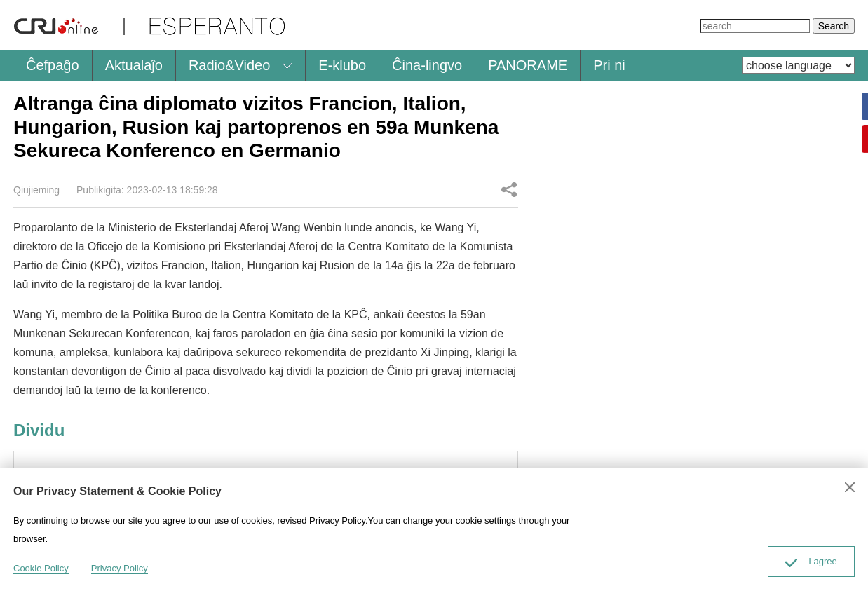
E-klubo (342, 65)
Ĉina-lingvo (427, 65)
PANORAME (528, 65)
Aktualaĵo (134, 65)
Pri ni (609, 65)
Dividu (509, 189)
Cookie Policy (41, 568)
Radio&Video (229, 65)
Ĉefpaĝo (53, 65)
